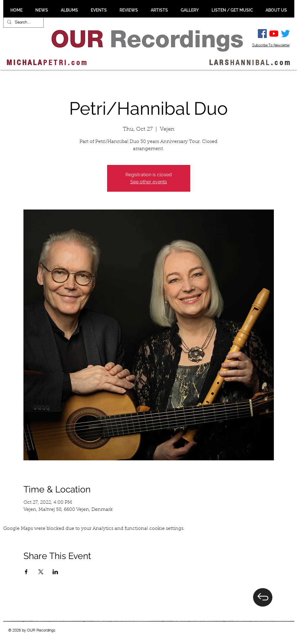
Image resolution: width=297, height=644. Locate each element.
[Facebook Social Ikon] (262, 34)
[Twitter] (285, 34)
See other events (149, 182)
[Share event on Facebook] (26, 572)
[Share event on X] (41, 572)
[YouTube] (274, 34)
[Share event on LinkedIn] (55, 572)
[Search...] (23, 22)
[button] (42, 10)
